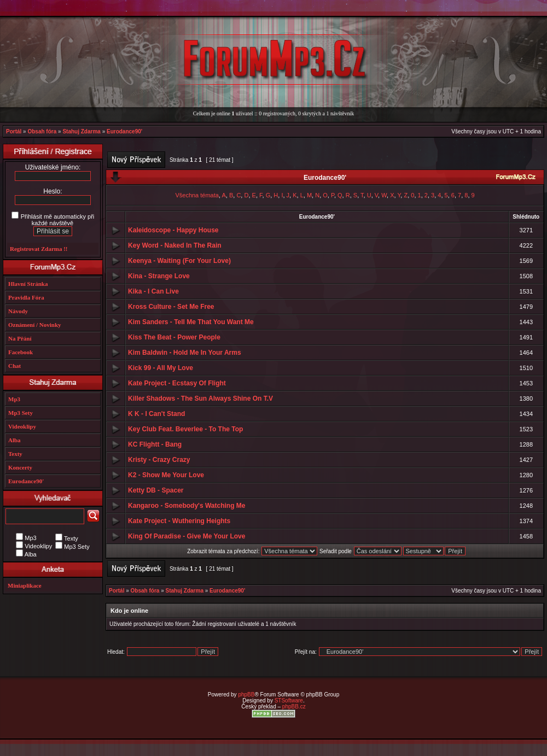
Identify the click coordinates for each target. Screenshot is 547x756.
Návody (18, 311)
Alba (14, 440)
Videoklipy (22, 426)
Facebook (21, 352)
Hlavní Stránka (28, 284)
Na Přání (20, 338)
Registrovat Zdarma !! (39, 249)
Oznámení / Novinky (35, 325)
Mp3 (14, 399)
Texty (15, 454)
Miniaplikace (25, 585)
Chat (14, 366)
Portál (14, 131)
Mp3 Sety (21, 413)
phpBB (246, 695)
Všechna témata (197, 195)
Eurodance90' (124, 131)
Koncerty (20, 467)
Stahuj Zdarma (81, 131)
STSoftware (289, 701)
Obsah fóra (42, 131)
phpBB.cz (294, 707)
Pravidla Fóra (26, 297)
